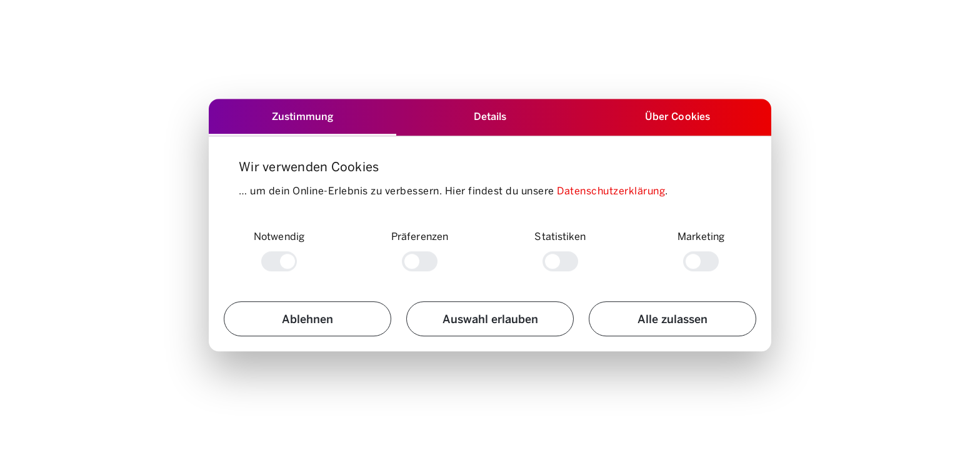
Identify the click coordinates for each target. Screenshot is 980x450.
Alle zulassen (672, 318)
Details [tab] (490, 116)
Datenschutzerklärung (611, 190)
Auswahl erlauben (490, 318)
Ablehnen (307, 318)
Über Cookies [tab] (677, 116)
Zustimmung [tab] (302, 116)
